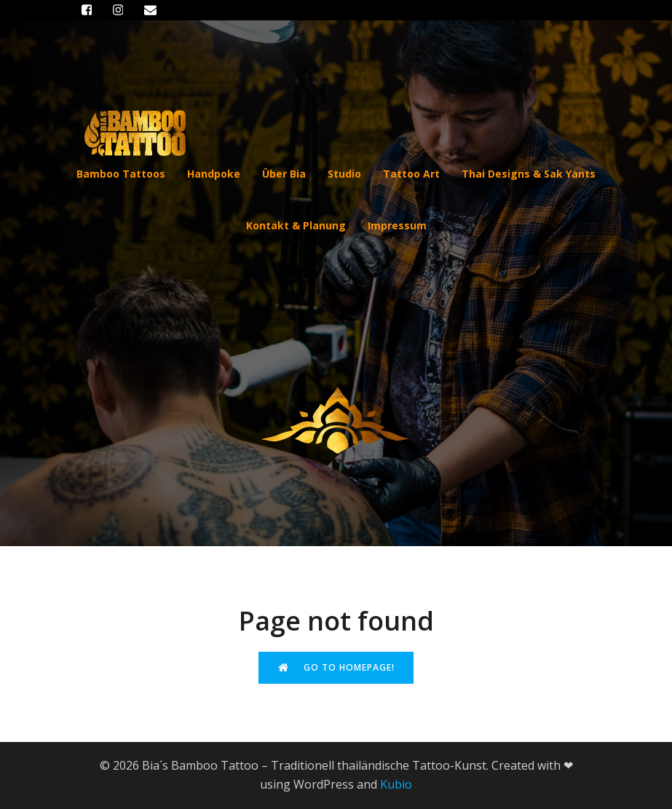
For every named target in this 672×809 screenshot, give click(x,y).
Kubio (396, 784)
